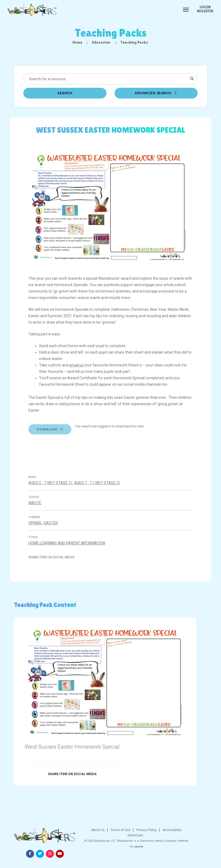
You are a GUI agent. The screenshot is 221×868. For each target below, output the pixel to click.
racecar (118, 857)
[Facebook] (171, 842)
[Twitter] (181, 842)
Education (101, 43)
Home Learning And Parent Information (68, 549)
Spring (37, 529)
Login (205, 7)
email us (78, 368)
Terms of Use (94, 841)
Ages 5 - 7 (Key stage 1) (52, 489)
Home (77, 43)
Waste (36, 509)
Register (205, 11)
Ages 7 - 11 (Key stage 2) (99, 489)
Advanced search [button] (156, 94)
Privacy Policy (120, 841)
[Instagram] (191, 842)
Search (65, 94)
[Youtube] (201, 842)
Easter (52, 529)
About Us (72, 841)
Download (51, 432)
